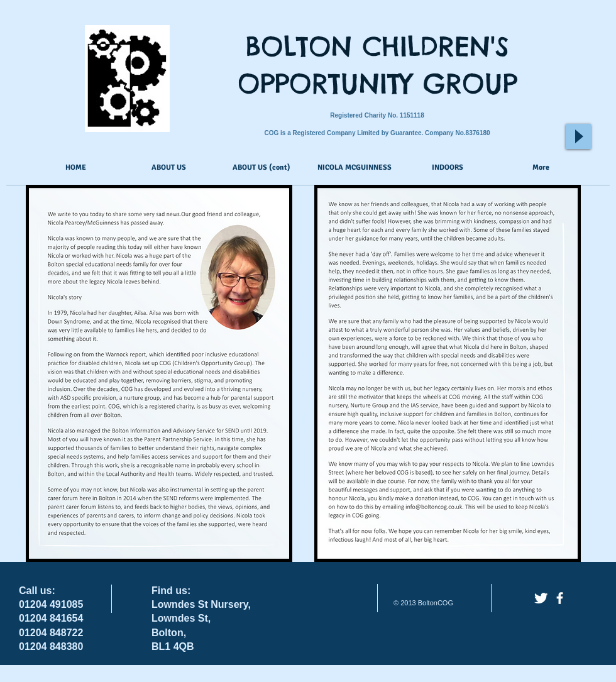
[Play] (578, 136)
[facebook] (560, 598)
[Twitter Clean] (541, 598)
